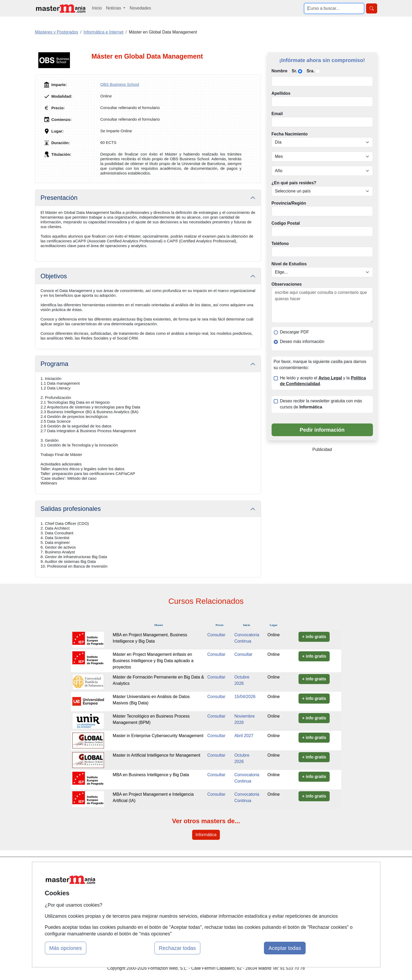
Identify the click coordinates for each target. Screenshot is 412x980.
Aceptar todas (285, 948)
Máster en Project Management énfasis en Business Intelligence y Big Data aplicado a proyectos (153, 661)
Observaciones (287, 284)
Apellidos (281, 93)
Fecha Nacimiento (290, 134)
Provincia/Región (289, 203)
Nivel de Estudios (289, 264)
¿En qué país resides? (294, 183)
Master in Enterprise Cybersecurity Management (158, 736)
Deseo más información (302, 341)
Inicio (97, 8)
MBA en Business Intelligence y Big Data (151, 775)
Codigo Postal (286, 223)
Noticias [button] (114, 8)
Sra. (310, 71)
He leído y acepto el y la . (323, 381)
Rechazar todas (177, 948)
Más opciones (66, 948)
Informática (206, 835)
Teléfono (280, 244)
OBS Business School (120, 84)
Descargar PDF (295, 332)
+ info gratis (314, 637)
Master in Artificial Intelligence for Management (157, 755)
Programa (55, 364)
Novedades (140, 8)
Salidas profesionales (71, 509)
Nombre (280, 71)
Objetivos (54, 276)
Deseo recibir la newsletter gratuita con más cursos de (321, 404)
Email (277, 114)
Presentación (59, 198)
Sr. (294, 71)
